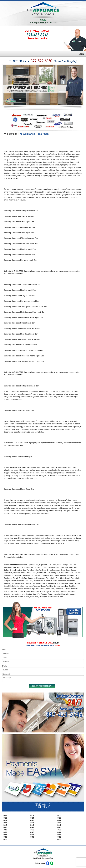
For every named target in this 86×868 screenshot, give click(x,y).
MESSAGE (6, 674)
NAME (4, 650)
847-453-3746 (38, 35)
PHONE (5, 658)
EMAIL (4, 666)
